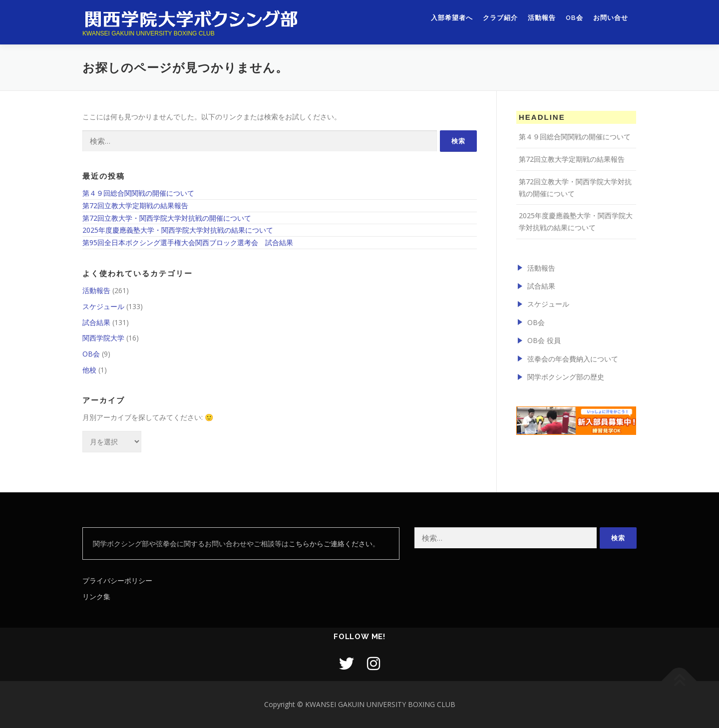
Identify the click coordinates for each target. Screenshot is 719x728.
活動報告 (542, 19)
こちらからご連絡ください (331, 544)
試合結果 (96, 322)
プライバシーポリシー (117, 580)
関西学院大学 (103, 338)
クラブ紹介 (500, 19)
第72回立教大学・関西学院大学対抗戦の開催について (167, 218)
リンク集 (96, 596)
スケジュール (103, 306)
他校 (89, 370)
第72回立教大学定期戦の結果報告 (135, 205)
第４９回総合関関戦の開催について (138, 193)
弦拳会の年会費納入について (573, 359)
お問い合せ (611, 19)
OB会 (574, 19)
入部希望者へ (452, 19)
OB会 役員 (544, 340)
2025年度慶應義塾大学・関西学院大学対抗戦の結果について (178, 230)
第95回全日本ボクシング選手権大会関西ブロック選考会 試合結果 (188, 242)
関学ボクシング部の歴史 (566, 377)
